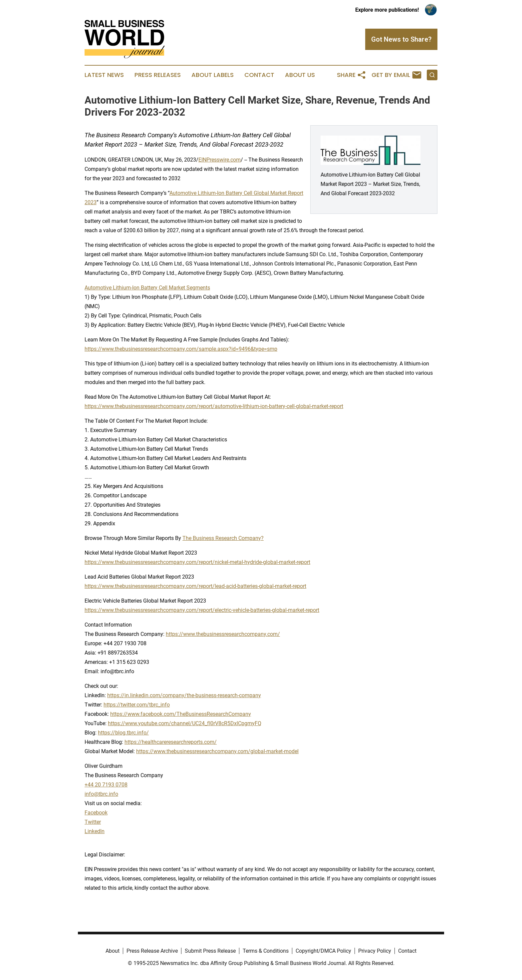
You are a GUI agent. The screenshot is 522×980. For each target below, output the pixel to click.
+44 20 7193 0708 (106, 785)
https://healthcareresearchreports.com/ (171, 742)
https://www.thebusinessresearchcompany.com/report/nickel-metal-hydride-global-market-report (197, 562)
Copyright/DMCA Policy (323, 951)
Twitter (93, 822)
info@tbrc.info (101, 794)
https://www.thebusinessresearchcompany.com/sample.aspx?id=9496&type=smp (181, 349)
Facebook (96, 813)
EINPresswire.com (220, 160)
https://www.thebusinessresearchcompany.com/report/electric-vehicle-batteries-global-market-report (202, 610)
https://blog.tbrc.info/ (123, 733)
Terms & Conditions (266, 951)
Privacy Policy (375, 951)
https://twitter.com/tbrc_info (137, 705)
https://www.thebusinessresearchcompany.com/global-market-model (217, 751)
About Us (300, 75)
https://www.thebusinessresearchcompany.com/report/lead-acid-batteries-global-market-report (195, 586)
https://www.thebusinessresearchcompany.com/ (223, 634)
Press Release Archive (152, 951)
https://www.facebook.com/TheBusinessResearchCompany (181, 714)
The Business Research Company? (223, 538)
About (113, 951)
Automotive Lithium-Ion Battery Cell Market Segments (147, 288)
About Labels (213, 75)
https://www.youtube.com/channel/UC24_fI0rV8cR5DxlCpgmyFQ (185, 723)
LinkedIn (95, 831)
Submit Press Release (210, 951)
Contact (259, 75)
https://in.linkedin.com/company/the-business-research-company (184, 695)
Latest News (104, 75)
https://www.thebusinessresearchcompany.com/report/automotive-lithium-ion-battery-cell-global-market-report (214, 406)
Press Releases (158, 75)
